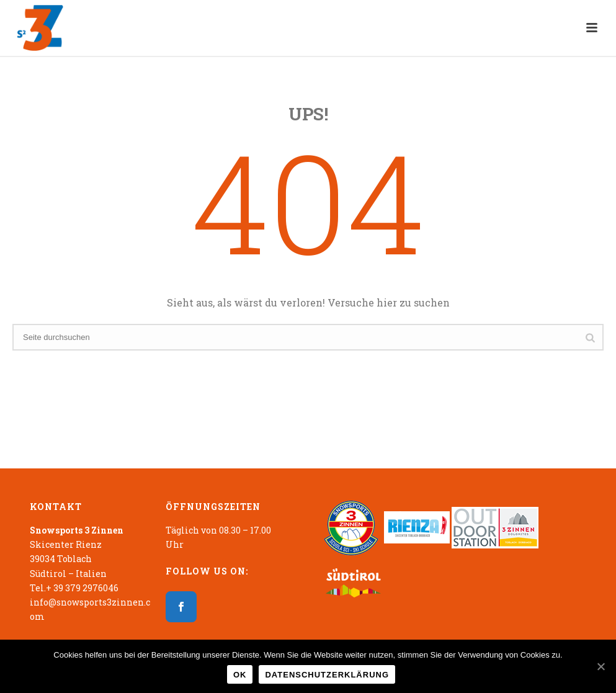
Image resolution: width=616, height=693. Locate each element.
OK (240, 675)
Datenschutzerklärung (327, 675)
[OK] (600, 666)
